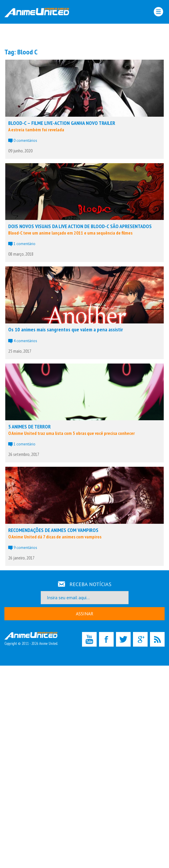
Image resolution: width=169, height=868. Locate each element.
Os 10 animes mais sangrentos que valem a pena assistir (66, 329)
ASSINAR (85, 614)
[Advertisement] (85, 35)
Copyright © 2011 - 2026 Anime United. (31, 639)
